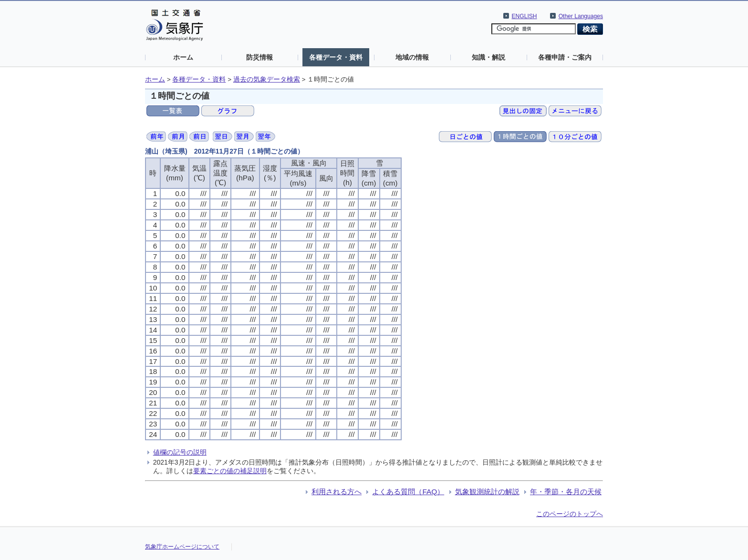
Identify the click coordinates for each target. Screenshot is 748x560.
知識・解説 (488, 57)
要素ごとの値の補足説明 (230, 471)
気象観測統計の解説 (487, 492)
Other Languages (581, 16)
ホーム (183, 57)
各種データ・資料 (336, 57)
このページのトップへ (570, 514)
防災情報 (260, 57)
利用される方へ (337, 492)
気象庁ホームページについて (182, 547)
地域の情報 (412, 57)
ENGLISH (525, 16)
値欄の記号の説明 (180, 452)
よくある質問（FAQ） (408, 492)
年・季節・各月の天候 (566, 492)
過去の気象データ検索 (267, 79)
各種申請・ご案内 (565, 57)
